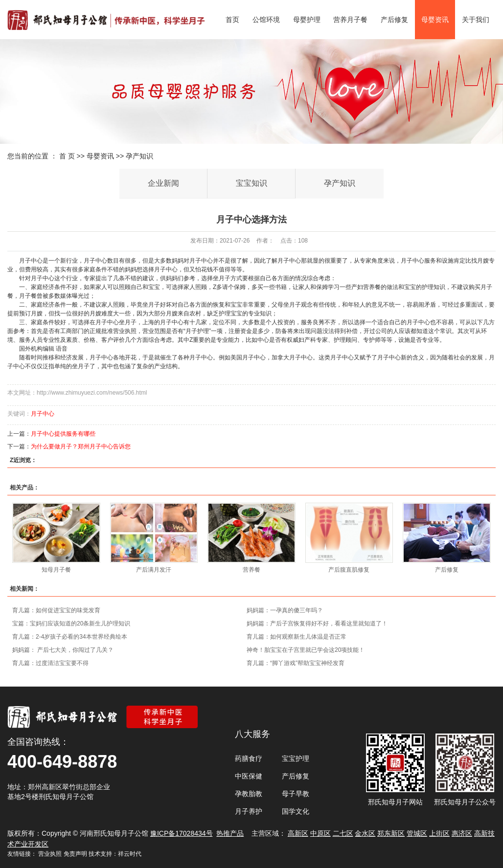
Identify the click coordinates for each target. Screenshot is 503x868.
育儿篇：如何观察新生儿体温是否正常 (297, 637)
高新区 (298, 833)
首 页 (67, 156)
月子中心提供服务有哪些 (63, 434)
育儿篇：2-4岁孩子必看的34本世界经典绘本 (70, 637)
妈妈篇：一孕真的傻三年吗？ (285, 610)
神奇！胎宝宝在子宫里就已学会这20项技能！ (306, 650)
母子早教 (296, 794)
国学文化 (296, 811)
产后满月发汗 (154, 570)
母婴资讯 (435, 20)
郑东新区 (391, 833)
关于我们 (476, 20)
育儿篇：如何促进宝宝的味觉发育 (56, 610)
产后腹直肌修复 (349, 570)
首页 (232, 20)
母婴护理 (307, 20)
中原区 (320, 833)
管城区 (417, 833)
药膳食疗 (249, 758)
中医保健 (249, 776)
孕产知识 (139, 156)
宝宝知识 (251, 183)
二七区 (343, 833)
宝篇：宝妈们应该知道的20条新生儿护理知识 (71, 623)
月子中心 (43, 414)
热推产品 (230, 833)
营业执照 (50, 854)
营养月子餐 (350, 20)
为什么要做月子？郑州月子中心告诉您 (81, 446)
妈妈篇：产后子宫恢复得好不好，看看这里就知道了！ (317, 623)
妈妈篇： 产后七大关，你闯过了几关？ (63, 650)
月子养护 (249, 811)
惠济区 (462, 833)
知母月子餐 (56, 570)
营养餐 (251, 570)
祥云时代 (130, 854)
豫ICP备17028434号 (182, 833)
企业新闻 (163, 183)
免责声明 (75, 854)
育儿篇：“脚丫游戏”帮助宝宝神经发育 (296, 663)
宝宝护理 (296, 758)
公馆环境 (266, 20)
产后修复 (394, 20)
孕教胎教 (249, 794)
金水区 (365, 833)
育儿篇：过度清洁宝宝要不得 (50, 663)
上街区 (439, 833)
